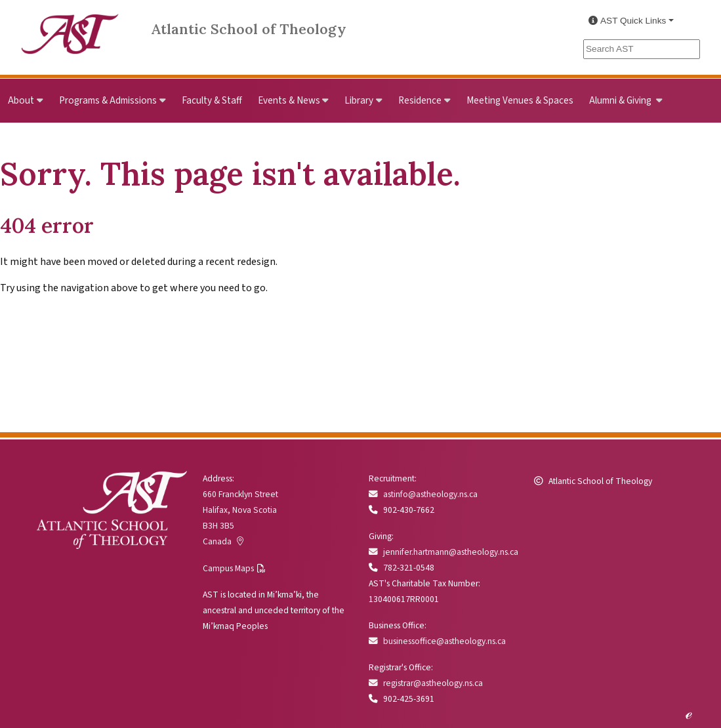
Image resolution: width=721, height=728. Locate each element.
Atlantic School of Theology (249, 29)
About (21, 100)
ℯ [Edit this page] (689, 714)
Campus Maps (228, 568)
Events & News (289, 100)
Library (359, 100)
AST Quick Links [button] (627, 21)
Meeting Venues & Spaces (520, 100)
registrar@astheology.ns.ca (426, 683)
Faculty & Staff (212, 100)
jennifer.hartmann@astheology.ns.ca (443, 552)
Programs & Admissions (108, 100)
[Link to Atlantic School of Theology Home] (70, 27)
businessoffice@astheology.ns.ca (437, 641)
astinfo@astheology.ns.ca (423, 494)
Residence (420, 100)
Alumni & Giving (621, 100)
